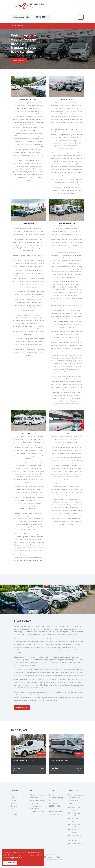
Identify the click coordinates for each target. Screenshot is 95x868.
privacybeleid (17, 858)
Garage (14, 801)
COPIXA (44, 857)
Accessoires (34, 798)
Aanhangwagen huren (38, 795)
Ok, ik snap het (10, 863)
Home (13, 795)
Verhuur (14, 798)
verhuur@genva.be (56, 814)
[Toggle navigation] (81, 17)
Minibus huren (35, 803)
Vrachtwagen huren (37, 812)
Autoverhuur (34, 809)
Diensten (14, 806)
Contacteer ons (19, 61)
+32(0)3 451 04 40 (42, 17)
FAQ (12, 809)
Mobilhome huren (36, 806)
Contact (14, 814)
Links (13, 812)
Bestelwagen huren (37, 801)
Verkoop (14, 803)
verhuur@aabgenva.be (21, 17)
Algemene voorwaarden (54, 860)
